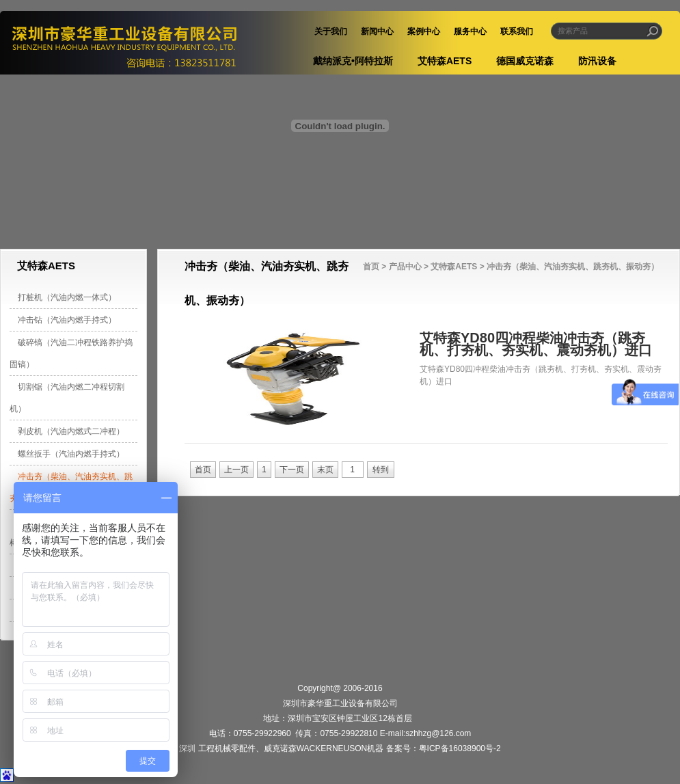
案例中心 (424, 31)
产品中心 (405, 267)
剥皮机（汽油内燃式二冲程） (71, 431)
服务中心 (470, 31)
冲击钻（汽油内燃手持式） (67, 320)
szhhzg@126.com (438, 733)
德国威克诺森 (525, 61)
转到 (381, 470)
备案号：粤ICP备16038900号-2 (444, 748)
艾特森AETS (445, 61)
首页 (371, 267)
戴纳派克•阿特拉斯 (353, 61)
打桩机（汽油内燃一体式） (67, 297)
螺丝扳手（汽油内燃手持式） (71, 454)
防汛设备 (597, 61)
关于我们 (331, 31)
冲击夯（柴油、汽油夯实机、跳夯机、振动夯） (573, 267)
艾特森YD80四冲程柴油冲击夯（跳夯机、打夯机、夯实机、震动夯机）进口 (536, 344)
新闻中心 (377, 31)
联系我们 (517, 31)
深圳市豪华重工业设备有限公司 (140, 43)
